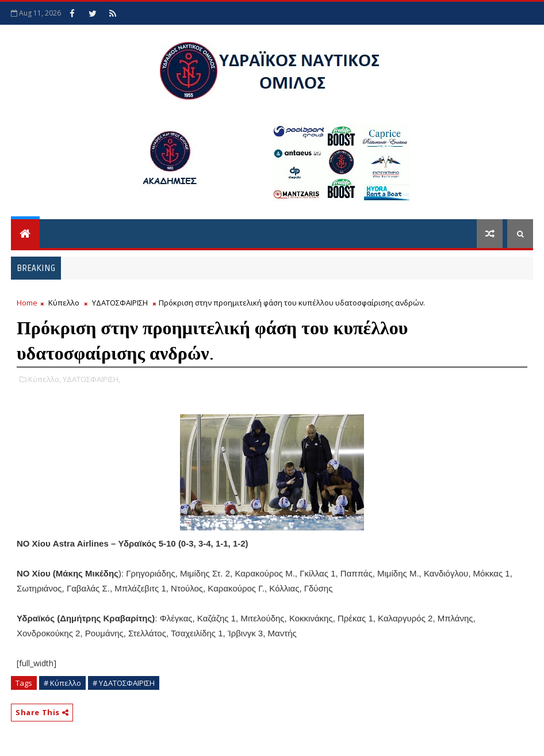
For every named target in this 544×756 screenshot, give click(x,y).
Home (27, 303)
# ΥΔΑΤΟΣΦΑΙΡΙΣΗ (124, 683)
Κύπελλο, (45, 379)
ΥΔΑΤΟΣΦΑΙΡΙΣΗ (120, 303)
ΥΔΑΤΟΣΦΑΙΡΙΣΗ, (91, 379)
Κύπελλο (64, 303)
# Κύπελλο (62, 683)
